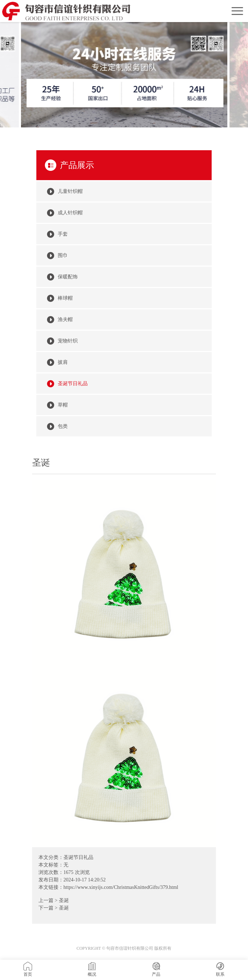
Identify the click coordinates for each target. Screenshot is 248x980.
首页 (28, 969)
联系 (220, 969)
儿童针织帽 (70, 191)
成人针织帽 (70, 213)
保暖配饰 (68, 277)
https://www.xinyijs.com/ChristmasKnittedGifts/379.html (121, 887)
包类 (63, 426)
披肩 (63, 362)
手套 (63, 234)
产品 (156, 969)
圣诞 (64, 900)
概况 (92, 969)
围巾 (63, 255)
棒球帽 (65, 298)
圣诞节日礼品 (78, 857)
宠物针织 (68, 341)
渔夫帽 (65, 319)
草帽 (63, 405)
